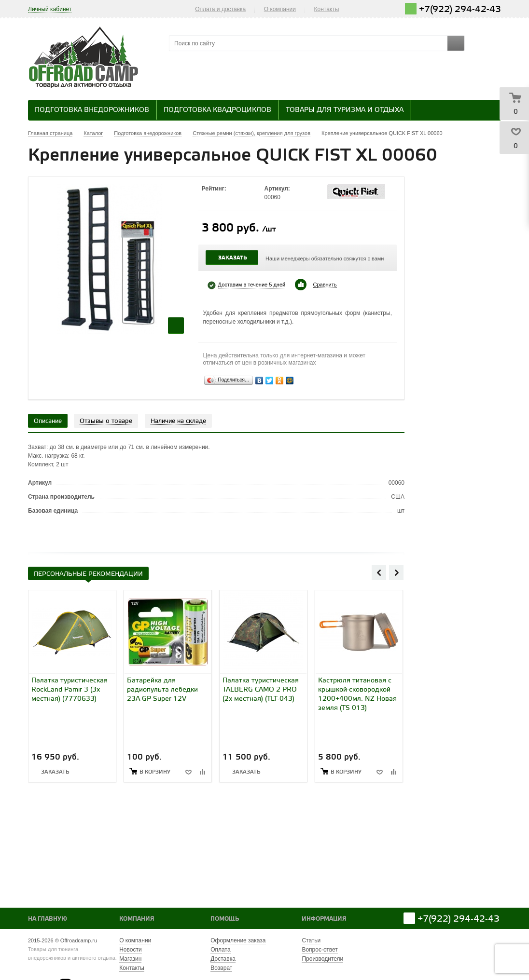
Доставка (223, 959)
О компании (280, 9)
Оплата (220, 950)
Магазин (130, 959)
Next (396, 572)
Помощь (225, 919)
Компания (137, 919)
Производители (322, 959)
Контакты (327, 9)
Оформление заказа (238, 940)
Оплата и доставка (220, 9)
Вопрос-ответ (320, 950)
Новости (130, 950)
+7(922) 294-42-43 (460, 9)
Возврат (221, 968)
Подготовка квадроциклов (217, 110)
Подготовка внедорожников (92, 110)
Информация (324, 919)
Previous (379, 572)
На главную (48, 919)
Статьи (311, 940)
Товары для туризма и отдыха (345, 110)
